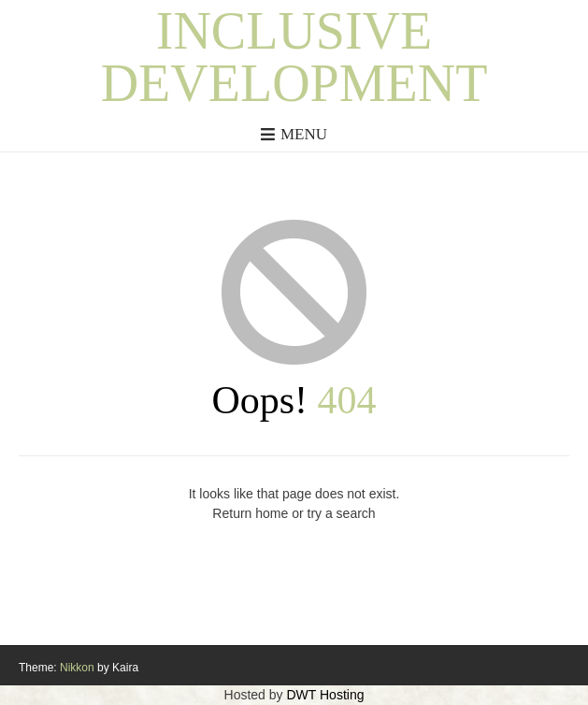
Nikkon (77, 668)
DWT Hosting (325, 695)
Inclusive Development (294, 57)
